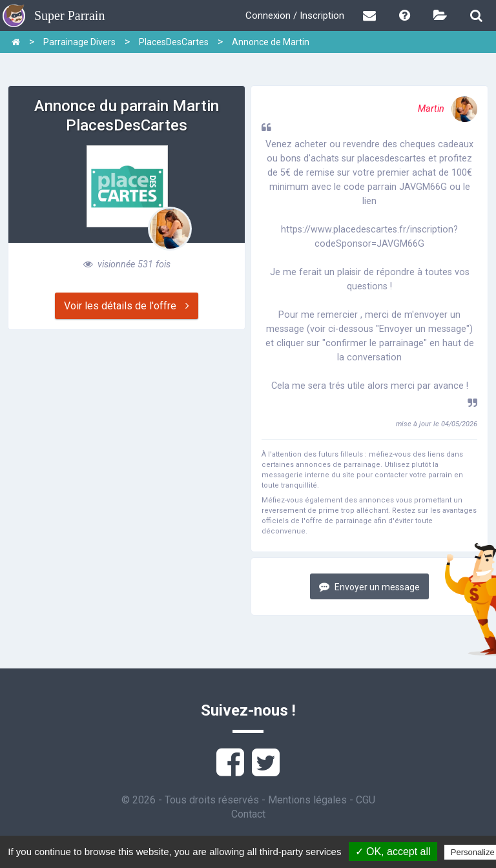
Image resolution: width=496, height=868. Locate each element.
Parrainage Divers (79, 42)
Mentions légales (307, 800)
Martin (448, 109)
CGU (366, 800)
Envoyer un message (369, 587)
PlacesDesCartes (174, 42)
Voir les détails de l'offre (127, 306)
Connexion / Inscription (295, 15)
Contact (248, 814)
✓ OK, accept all (393, 852)
